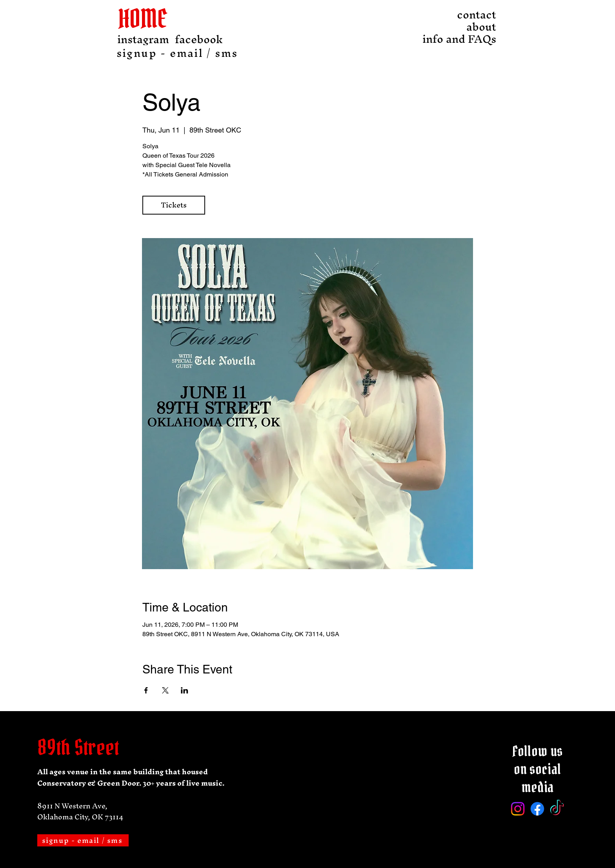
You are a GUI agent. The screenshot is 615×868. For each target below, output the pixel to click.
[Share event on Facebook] (146, 690)
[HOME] (148, 19)
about (481, 27)
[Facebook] (537, 809)
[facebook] (199, 39)
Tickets (174, 205)
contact (477, 15)
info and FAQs (475, 39)
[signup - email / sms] (178, 53)
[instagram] (143, 39)
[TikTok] (557, 809)
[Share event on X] (165, 690)
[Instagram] (518, 809)
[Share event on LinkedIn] (185, 690)
